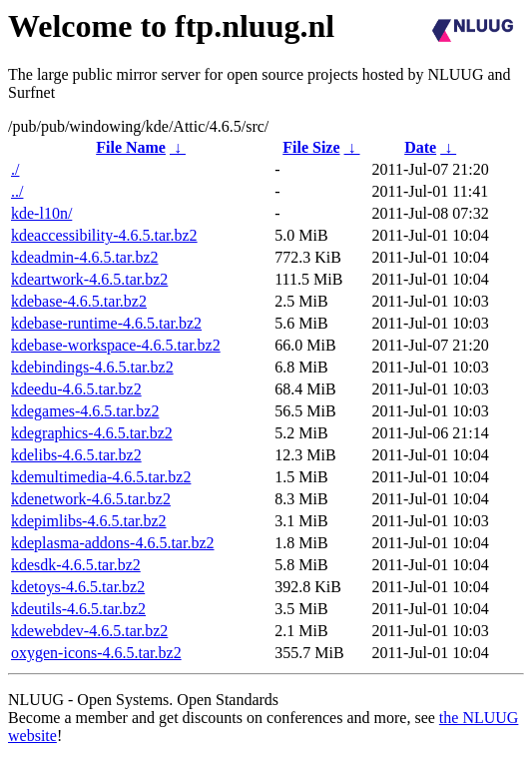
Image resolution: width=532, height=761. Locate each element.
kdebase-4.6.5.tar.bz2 (79, 301)
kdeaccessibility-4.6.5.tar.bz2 (104, 235)
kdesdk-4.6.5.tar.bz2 (76, 565)
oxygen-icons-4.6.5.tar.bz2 (96, 653)
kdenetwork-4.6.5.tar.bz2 (91, 499)
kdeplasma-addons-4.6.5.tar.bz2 (113, 543)
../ (17, 191)
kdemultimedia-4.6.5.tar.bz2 (101, 477)
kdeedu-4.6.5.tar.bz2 (76, 389)
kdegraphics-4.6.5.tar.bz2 (92, 433)
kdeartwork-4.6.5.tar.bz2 (89, 279)
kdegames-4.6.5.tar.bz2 (85, 411)
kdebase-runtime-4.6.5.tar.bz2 (106, 323)
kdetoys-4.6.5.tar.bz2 (78, 587)
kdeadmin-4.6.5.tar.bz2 (85, 257)
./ (15, 169)
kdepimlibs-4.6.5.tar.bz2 (89, 521)
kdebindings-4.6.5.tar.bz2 (92, 367)
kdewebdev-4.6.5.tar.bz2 (89, 631)
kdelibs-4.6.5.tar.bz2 (76, 455)
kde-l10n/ (41, 213)
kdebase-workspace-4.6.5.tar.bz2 (116, 345)
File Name (131, 147)
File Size (311, 147)
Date (420, 147)
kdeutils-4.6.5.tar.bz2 (78, 609)
